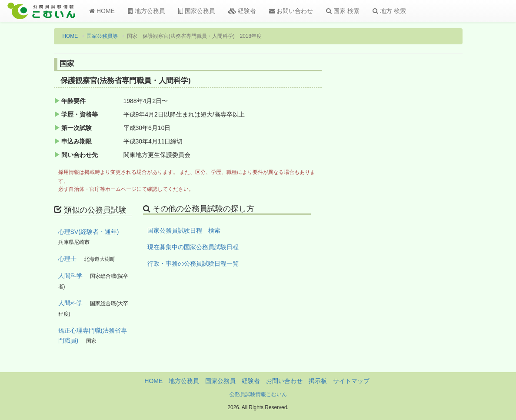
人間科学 (70, 276)
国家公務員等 (102, 36)
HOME (102, 11)
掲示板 (318, 381)
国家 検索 (343, 11)
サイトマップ (351, 381)
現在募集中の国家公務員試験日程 (193, 247)
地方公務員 (146, 11)
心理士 (67, 259)
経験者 (242, 11)
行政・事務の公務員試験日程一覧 (193, 263)
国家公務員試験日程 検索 (184, 230)
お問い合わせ (291, 11)
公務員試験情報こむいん (258, 394)
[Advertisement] (416, 201)
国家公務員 (197, 11)
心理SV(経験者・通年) (89, 232)
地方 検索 (389, 11)
